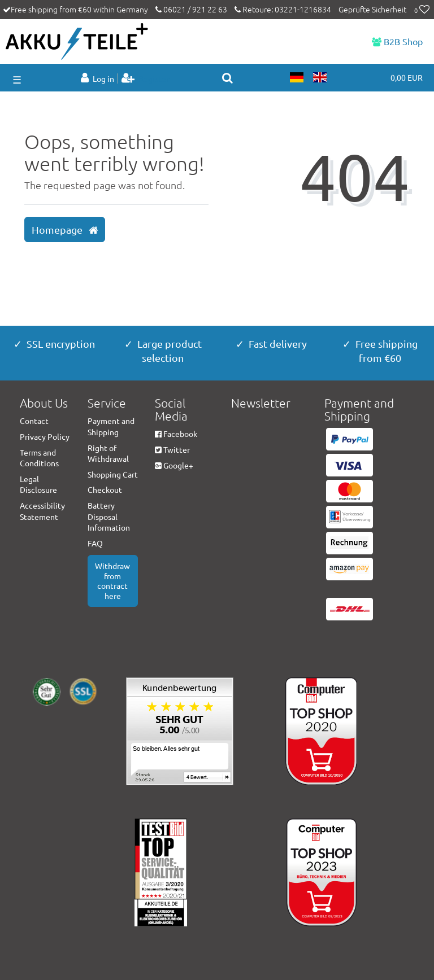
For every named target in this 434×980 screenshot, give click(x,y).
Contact (34, 421)
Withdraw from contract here (112, 581)
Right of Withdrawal (108, 453)
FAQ (95, 543)
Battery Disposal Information (109, 516)
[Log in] (98, 78)
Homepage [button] (65, 230)
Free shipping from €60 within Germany (79, 9)
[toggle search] (227, 78)
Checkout (105, 489)
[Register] (145, 78)
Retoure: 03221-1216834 (283, 9)
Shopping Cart (113, 474)
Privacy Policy (45, 436)
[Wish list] (422, 10)
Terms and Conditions (39, 458)
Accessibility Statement (42, 511)
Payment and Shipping (111, 426)
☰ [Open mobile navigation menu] (17, 79)
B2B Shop (397, 41)
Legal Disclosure (38, 484)
